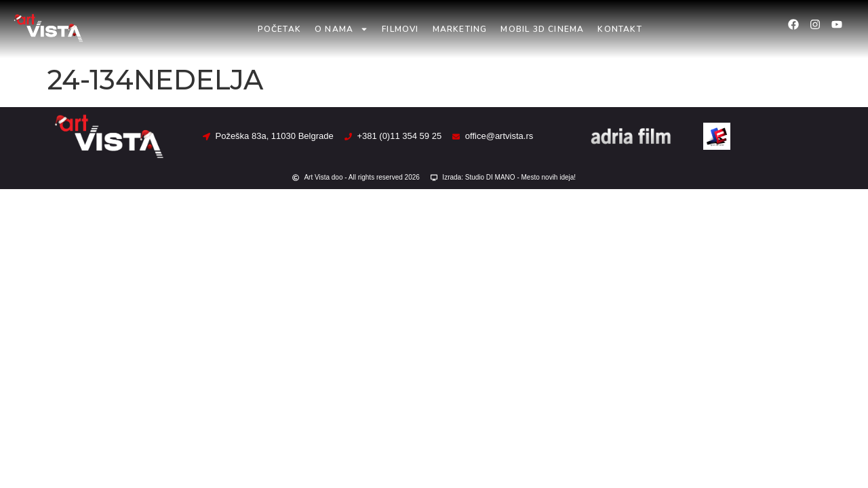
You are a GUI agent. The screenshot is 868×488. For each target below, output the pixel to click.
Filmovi (400, 29)
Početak (279, 29)
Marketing (460, 29)
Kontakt (619, 29)
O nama (341, 29)
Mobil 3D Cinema (542, 29)
